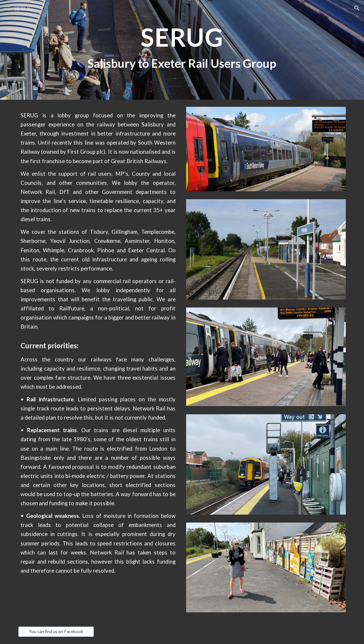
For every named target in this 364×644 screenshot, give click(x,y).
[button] (7, 8)
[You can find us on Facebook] (56, 632)
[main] (182, 50)
